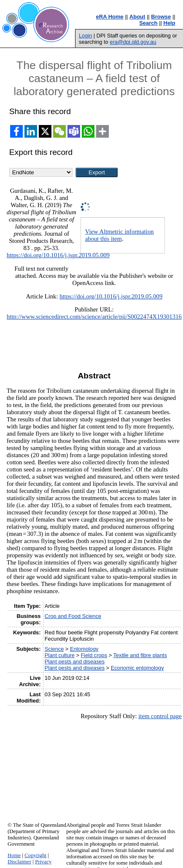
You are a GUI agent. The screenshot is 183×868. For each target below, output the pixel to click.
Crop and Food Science (73, 616)
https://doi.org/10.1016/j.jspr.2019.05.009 (58, 255)
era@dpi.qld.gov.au (133, 42)
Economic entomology (137, 668)
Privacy (43, 862)
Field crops (94, 655)
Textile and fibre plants (140, 655)
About (137, 17)
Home (14, 855)
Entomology (84, 649)
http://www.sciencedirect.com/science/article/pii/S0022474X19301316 (94, 317)
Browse (161, 17)
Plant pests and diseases (75, 662)
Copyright (35, 855)
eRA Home (110, 17)
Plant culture (60, 655)
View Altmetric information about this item (120, 235)
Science (54, 649)
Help (170, 23)
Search (148, 23)
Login (85, 36)
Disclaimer (19, 862)
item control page (160, 716)
